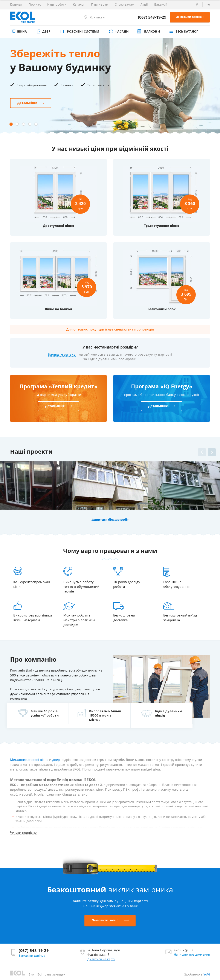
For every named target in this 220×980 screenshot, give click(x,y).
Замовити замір (105, 920)
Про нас (35, 4)
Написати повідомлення (192, 954)
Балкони (148, 31)
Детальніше (27, 103)
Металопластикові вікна (29, 760)
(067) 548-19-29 (152, 17)
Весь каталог (183, 31)
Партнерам (100, 4)
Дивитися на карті (101, 959)
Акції (144, 4)
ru (208, 5)
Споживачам (124, 4)
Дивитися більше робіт (110, 520)
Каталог (79, 4)
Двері (43, 31)
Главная (16, 4)
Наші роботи (57, 4)
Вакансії (160, 4)
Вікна (18, 31)
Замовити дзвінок (190, 17)
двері (56, 760)
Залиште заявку (62, 354)
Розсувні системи (80, 31)
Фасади (118, 31)
